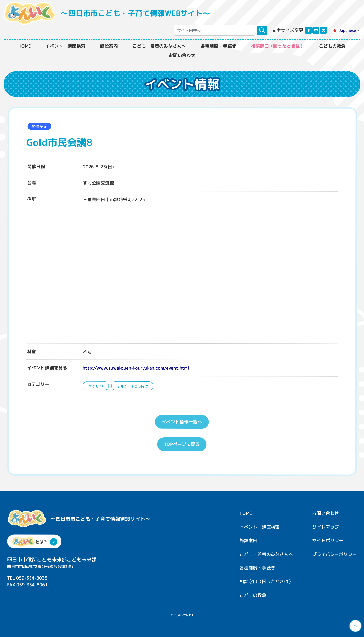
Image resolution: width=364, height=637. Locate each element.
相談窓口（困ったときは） (278, 46)
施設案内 (109, 46)
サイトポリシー (328, 541)
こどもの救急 (332, 46)
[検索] (262, 31)
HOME (25, 46)
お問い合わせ (182, 55)
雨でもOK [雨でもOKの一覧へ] (96, 386)
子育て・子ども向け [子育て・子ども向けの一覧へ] (132, 386)
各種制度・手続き (218, 46)
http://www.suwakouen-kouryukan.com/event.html (136, 368)
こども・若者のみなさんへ (159, 46)
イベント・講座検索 (65, 46)
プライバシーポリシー (334, 554)
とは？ (34, 542)
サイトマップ (326, 527)
